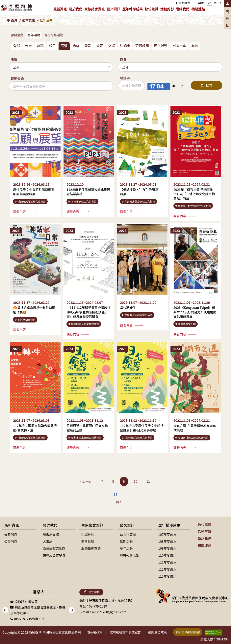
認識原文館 (51, 534)
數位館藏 (151, 9)
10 (136, 481)
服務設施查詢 (91, 548)
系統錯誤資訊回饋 (190, 632)
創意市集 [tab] (179, 46)
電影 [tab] (88, 46)
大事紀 (48, 541)
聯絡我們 (183, 9)
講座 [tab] (76, 46)
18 (115, 494)
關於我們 (76, 10)
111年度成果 (167, 562)
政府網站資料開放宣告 (126, 632)
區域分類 (88, 534)
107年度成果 (167, 534)
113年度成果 (167, 576)
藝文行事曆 (128, 534)
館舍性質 (88, 541)
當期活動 (17, 35)
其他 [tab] (195, 46)
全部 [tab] (16, 46)
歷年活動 (34, 35)
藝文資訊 (114, 9)
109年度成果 (167, 548)
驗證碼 (125, 78)
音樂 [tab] (28, 46)
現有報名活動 (54, 35)
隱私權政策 (95, 632)
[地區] (61, 67)
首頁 (14, 20)
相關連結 (198, 9)
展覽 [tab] (64, 46)
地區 (14, 59)
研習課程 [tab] (142, 46)
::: (195, 3)
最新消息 (11, 534)
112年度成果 (167, 569)
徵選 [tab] (112, 46)
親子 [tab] (52, 46)
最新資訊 (60, 10)
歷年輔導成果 (133, 10)
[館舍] (170, 67)
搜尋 (206, 85)
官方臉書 (183, 3)
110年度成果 (167, 555)
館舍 (123, 59)
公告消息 (11, 541)
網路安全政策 (159, 632)
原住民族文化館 (54, 548)
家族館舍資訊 (95, 10)
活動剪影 (167, 9)
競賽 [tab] (100, 46)
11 (148, 481)
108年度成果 (167, 541)
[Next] (115, 502)
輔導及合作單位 (54, 555)
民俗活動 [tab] (161, 46)
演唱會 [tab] (125, 46)
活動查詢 (17, 78)
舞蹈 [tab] (40, 46)
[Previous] (86, 481)
